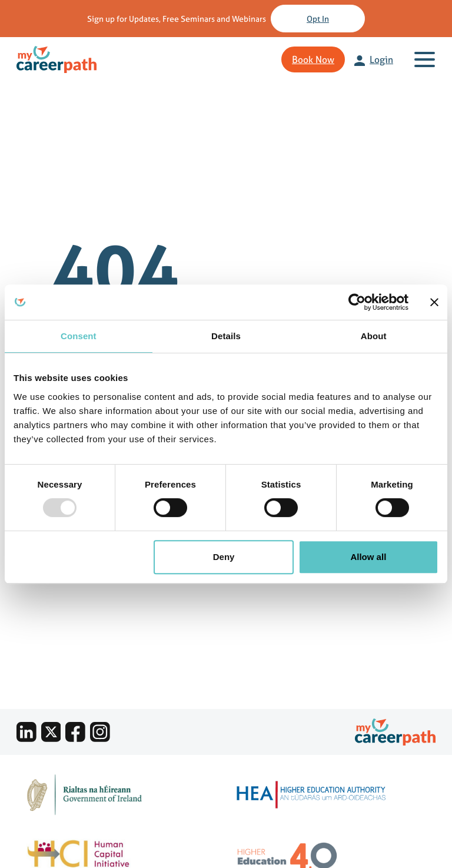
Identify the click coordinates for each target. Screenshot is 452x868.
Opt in (318, 19)
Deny (224, 557)
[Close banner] (434, 302)
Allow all (368, 557)
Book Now (313, 59)
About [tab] (374, 336)
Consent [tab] (79, 336)
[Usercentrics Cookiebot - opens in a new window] (357, 302)
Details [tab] (226, 336)
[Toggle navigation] (427, 59)
